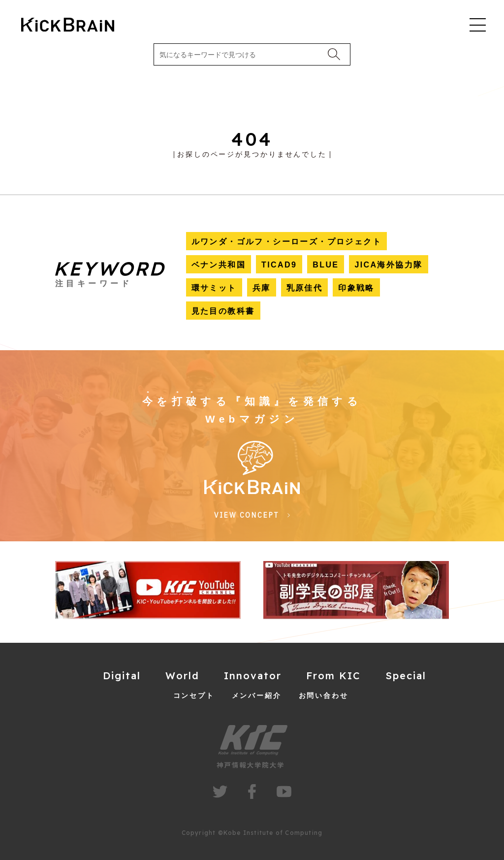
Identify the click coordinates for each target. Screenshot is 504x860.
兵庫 (262, 288)
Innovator (253, 676)
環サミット (214, 288)
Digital (122, 676)
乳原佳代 (305, 288)
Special (406, 676)
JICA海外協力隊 (388, 265)
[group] (148, 590)
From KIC (333, 676)
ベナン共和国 (219, 265)
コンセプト (194, 695)
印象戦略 (356, 288)
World (182, 676)
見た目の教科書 (223, 311)
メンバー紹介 (257, 695)
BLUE (326, 265)
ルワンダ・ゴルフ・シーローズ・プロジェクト (286, 242)
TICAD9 (279, 265)
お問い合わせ (324, 695)
